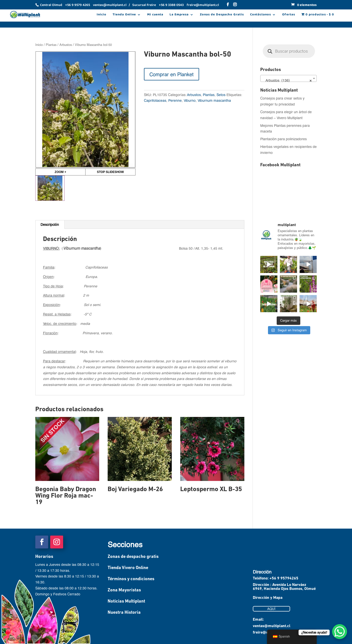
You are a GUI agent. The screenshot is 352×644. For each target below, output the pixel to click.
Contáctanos (261, 15)
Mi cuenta (155, 15)
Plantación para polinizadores (284, 139)
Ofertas (289, 15)
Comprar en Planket (172, 74)
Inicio (102, 15)
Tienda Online (124, 15)
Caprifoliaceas (155, 100)
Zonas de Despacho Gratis (222, 15)
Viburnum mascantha (214, 100)
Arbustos (66, 45)
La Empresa (179, 15)
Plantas (51, 45)
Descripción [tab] (50, 224)
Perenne (175, 100)
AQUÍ (271, 609)
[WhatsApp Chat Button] (340, 632)
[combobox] (289, 78)
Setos (221, 95)
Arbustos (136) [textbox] (287, 80)
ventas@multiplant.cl (272, 626)
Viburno (190, 100)
